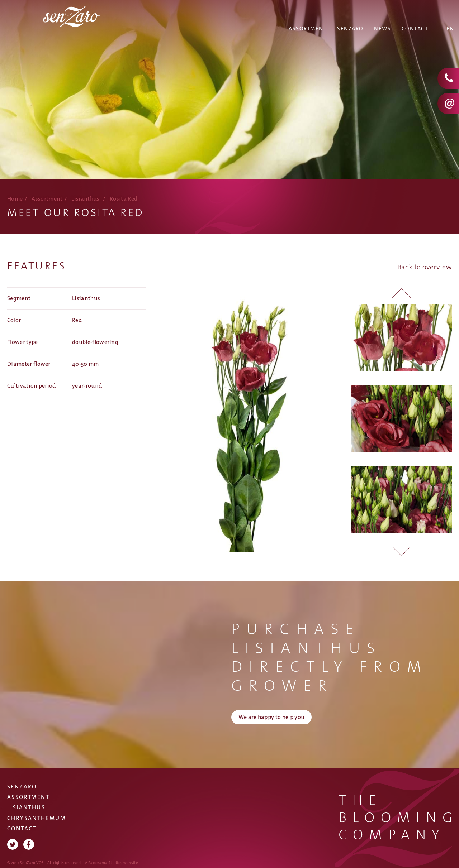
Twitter (13, 844)
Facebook (29, 844)
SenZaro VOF (79, 27)
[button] (402, 548)
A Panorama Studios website (112, 863)
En (450, 29)
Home (15, 199)
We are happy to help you (272, 717)
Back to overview (425, 267)
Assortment (47, 199)
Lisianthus (85, 199)
